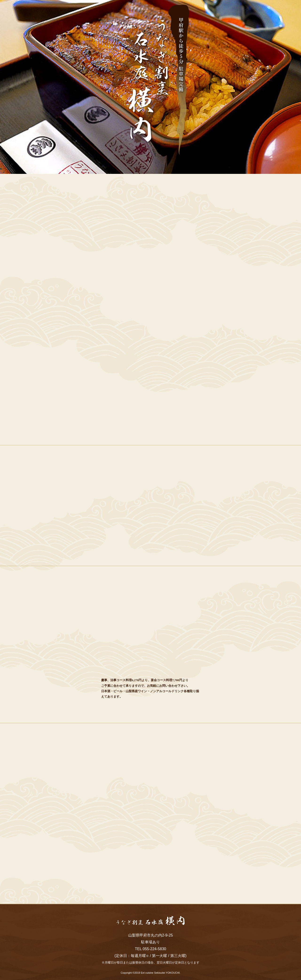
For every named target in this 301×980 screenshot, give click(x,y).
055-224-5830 (154, 949)
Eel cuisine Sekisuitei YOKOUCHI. (161, 973)
